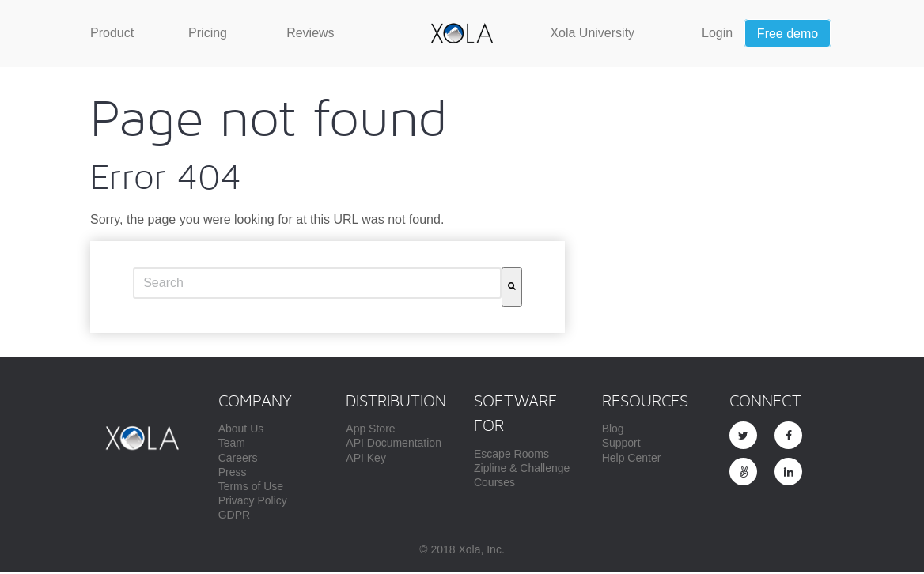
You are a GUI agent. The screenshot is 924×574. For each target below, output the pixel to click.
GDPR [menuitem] (234, 516)
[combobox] (317, 285)
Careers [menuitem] (238, 459)
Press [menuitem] (233, 474)
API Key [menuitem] (366, 459)
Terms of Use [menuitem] (251, 488)
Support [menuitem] (621, 444)
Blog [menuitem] (613, 430)
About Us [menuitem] (241, 430)
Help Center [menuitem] (632, 459)
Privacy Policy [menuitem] (253, 502)
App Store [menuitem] (370, 430)
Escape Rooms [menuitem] (511, 455)
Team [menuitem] (232, 444)
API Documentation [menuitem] (394, 444)
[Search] (512, 289)
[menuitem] (112, 33)
